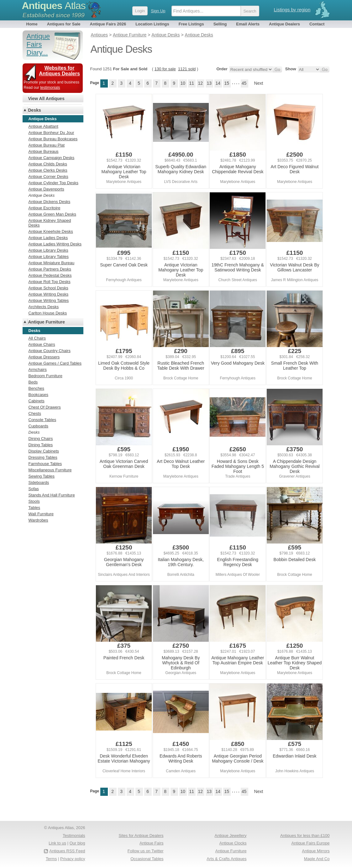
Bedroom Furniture (45, 376)
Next (259, 83)
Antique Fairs (152, 843)
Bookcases (39, 395)
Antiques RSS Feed (67, 851)
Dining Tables (41, 445)
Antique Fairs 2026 (108, 24)
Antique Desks (42, 195)
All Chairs (37, 338)
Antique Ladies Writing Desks (55, 244)
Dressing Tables (43, 457)
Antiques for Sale (64, 24)
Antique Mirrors (316, 851)
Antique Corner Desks (48, 177)
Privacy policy (73, 859)
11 (192, 83)
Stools (34, 501)
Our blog (77, 843)
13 (209, 83)
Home (32, 24)
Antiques (54, 6)
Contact (317, 24)
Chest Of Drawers (45, 407)
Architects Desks (44, 307)
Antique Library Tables (49, 257)
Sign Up (158, 11)
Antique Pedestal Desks (50, 275)
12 (200, 83)
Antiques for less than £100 (305, 836)
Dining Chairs (41, 439)
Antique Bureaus (44, 151)
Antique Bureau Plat (47, 145)
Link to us (57, 843)
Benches (37, 388)
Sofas (34, 489)
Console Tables (42, 420)
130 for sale (165, 69)
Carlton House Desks (48, 313)
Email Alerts (248, 24)
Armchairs (38, 370)
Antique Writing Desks (49, 294)
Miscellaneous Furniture (50, 470)
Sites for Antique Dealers (141, 836)
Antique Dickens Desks (50, 202)
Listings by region (292, 10)
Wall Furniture (41, 514)
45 (244, 83)
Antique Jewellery (231, 836)
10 (183, 83)
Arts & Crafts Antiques (226, 859)
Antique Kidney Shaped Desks (50, 223)
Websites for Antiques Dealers (59, 71)
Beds (33, 382)
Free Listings (191, 24)
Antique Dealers (284, 24)
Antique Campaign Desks (52, 158)
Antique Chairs (42, 344)
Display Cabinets (44, 451)
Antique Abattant (43, 126)
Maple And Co (317, 859)
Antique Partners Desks (50, 269)
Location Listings (152, 24)
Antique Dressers (44, 357)
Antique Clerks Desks (48, 170)
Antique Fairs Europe (310, 843)
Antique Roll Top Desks (50, 282)
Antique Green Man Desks (52, 214)
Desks (35, 110)
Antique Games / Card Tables (55, 363)
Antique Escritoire (45, 208)
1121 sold (187, 69)
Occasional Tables (147, 859)
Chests (35, 413)
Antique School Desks (48, 288)
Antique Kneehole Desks (51, 231)
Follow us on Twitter (146, 851)
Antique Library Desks (48, 250)
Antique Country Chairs (50, 351)
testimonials (50, 88)
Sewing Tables (42, 476)
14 (218, 83)
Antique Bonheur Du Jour (51, 133)
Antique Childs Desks (48, 164)
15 (227, 83)
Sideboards (39, 482)
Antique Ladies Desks (48, 238)
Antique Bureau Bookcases (53, 139)
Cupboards (39, 426)
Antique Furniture (47, 322)
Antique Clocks (233, 843)
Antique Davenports (46, 189)
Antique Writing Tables (49, 300)
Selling (220, 24)
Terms (51, 859)
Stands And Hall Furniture (52, 495)
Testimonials (74, 836)
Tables (34, 508)
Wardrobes (38, 520)
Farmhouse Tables (45, 464)
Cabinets (37, 401)
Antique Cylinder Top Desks (53, 183)
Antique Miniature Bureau (52, 263)
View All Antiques (46, 99)
